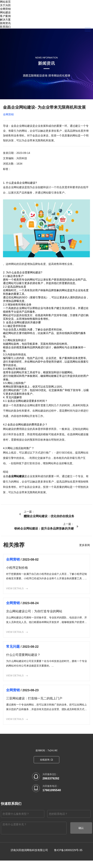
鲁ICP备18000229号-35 (68, 858)
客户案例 (5, 16)
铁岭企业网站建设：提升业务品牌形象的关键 (44, 528)
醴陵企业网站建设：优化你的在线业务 (49, 516)
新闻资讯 (5, 23)
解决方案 (5, 20)
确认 (81, 835)
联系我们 (5, 27)
